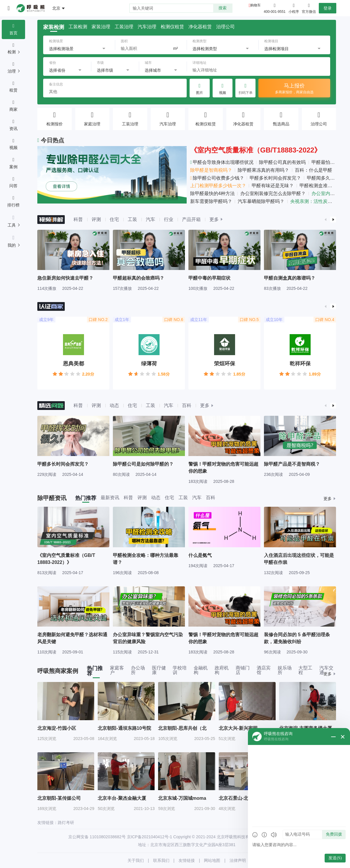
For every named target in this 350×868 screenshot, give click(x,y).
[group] (73, 260)
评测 (96, 219)
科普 (78, 219)
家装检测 (54, 27)
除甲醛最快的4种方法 (212, 193)
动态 (114, 405)
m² (176, 48)
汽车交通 (326, 670)
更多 (214, 220)
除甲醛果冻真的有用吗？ (263, 170)
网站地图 (212, 860)
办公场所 (138, 670)
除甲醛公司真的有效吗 (282, 162)
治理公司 (225, 27)
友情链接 (187, 860)
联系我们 (161, 860)
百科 (187, 405)
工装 (132, 219)
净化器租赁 (200, 27)
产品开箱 (191, 219)
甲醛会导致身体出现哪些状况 (222, 162)
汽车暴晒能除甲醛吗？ (261, 201)
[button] (325, 220)
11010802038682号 (108, 837)
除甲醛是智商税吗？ (211, 170)
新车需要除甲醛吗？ (211, 201)
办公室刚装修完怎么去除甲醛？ (273, 193)
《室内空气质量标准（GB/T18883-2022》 (256, 150)
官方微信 (309, 8)
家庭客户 (117, 670)
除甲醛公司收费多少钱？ (217, 178)
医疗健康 (159, 670)
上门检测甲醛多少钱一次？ (218, 186)
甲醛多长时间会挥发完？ (275, 178)
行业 (169, 219)
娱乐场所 (285, 670)
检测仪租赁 (172, 27)
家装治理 (101, 27)
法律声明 (238, 860)
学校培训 (180, 670)
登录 (328, 8)
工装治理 (124, 27)
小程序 (294, 8)
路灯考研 (66, 823)
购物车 (256, 5)
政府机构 (222, 670)
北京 (56, 8)
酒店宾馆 (264, 670)
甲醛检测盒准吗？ (318, 186)
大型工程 (305, 670)
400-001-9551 (275, 12)
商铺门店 (243, 670)
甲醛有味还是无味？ (273, 186)
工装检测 (78, 27)
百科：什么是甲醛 (314, 170)
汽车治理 (147, 27)
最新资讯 (110, 498)
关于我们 (136, 860)
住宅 (114, 219)
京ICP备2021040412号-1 (150, 837)
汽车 (150, 219)
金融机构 (201, 670)
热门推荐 (86, 498)
